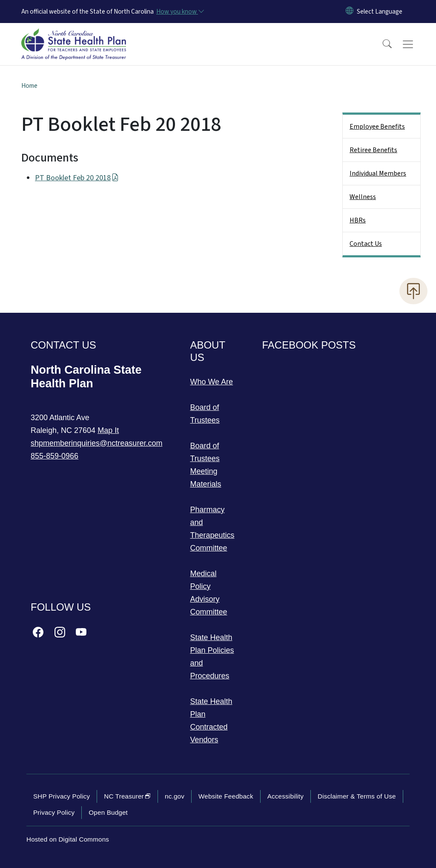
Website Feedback (226, 796)
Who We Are (211, 382)
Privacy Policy (54, 812)
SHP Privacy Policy (62, 796)
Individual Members (378, 173)
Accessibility (285, 796)
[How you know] (180, 12)
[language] (380, 12)
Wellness (363, 197)
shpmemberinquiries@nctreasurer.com (96, 443)
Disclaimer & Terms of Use (357, 796)
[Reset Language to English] (350, 12)
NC (127, 796)
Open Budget (108, 812)
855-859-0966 (54, 456)
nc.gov (175, 796)
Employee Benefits (377, 127)
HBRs (358, 220)
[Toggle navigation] (416, 44)
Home (29, 86)
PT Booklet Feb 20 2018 (77, 178)
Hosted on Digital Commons (68, 839)
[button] (381, 44)
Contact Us (366, 244)
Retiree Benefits (373, 150)
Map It (108, 430)
